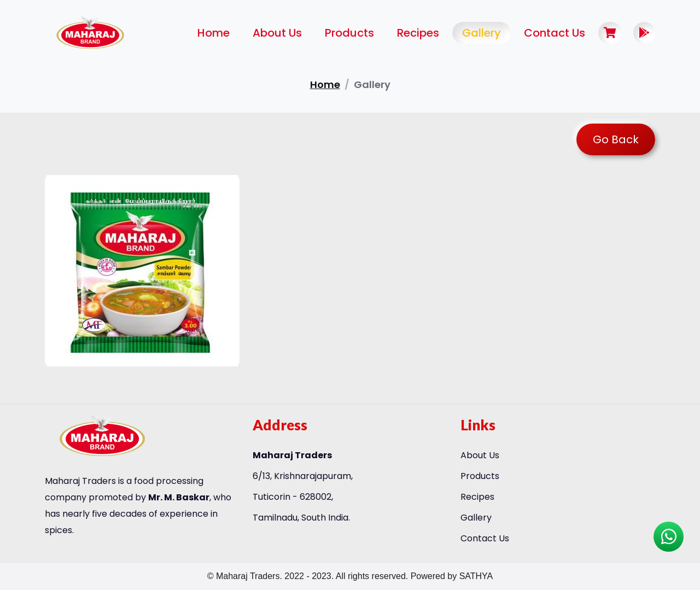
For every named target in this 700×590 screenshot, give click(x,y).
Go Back (616, 139)
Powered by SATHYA (452, 576)
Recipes (418, 33)
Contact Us (555, 33)
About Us (277, 33)
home (325, 84)
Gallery (482, 33)
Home (214, 33)
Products (349, 33)
